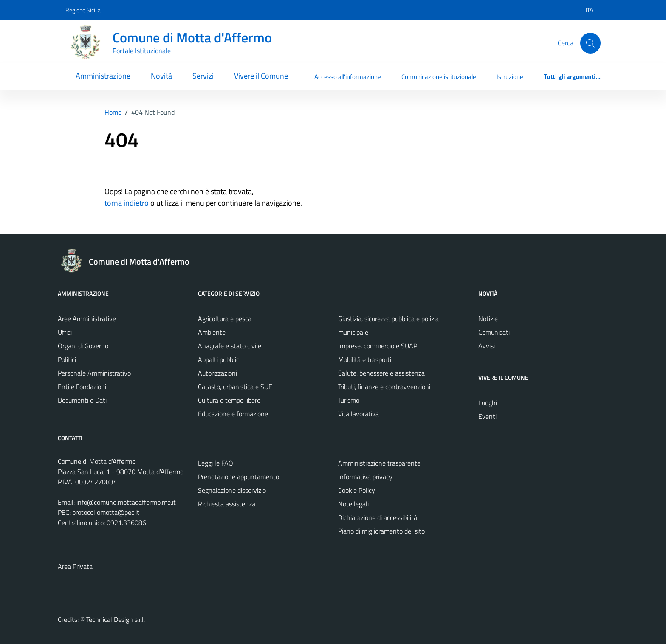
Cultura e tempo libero (229, 400)
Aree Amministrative (87, 319)
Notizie (488, 319)
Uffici (65, 332)
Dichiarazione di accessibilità (378, 517)
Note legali (353, 504)
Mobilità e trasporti (365, 359)
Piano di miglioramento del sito (381, 531)
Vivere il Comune (261, 76)
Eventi (487, 416)
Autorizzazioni (217, 373)
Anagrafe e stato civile (230, 346)
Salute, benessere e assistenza (381, 373)
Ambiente (212, 332)
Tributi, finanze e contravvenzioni (384, 387)
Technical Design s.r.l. (116, 619)
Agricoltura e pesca (225, 319)
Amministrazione (103, 76)
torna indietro (127, 203)
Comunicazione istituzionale (439, 77)
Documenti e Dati (82, 400)
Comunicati (494, 332)
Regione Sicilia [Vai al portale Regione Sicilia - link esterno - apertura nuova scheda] (83, 10)
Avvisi (487, 346)
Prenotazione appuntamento (238, 477)
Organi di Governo (83, 346)
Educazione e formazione (233, 414)
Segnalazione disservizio (232, 490)
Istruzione (510, 77)
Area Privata (75, 566)
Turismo (349, 400)
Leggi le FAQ (216, 463)
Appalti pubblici (219, 359)
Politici (67, 359)
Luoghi (488, 403)
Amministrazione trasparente (379, 463)
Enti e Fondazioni (82, 387)
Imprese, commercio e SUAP (378, 346)
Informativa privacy (365, 477)
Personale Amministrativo (94, 373)
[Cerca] (590, 43)
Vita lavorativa (358, 414)
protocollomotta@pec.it (106, 512)
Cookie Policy (357, 490)
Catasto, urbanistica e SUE (235, 387)
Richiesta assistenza (227, 504)
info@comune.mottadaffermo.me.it (126, 502)
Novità (161, 76)
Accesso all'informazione (348, 77)
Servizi (203, 76)
